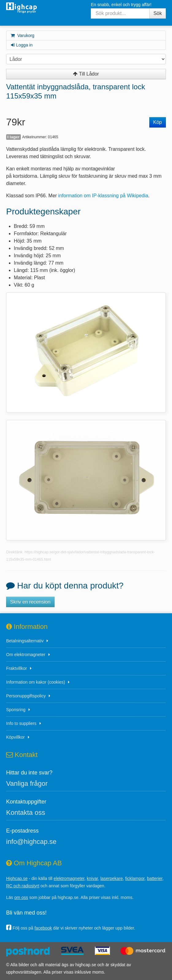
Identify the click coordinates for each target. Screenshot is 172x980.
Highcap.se (17, 878)
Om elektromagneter (26, 655)
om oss (21, 897)
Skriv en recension (30, 602)
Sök (158, 13)
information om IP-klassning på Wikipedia (103, 196)
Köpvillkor (15, 737)
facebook (43, 928)
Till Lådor (86, 74)
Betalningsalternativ (25, 641)
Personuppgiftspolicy (26, 696)
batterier (155, 878)
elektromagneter (69, 878)
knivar (92, 878)
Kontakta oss (26, 813)
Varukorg (22, 35)
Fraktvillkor (17, 668)
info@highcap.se (31, 842)
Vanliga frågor (27, 783)
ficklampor (135, 878)
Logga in (21, 45)
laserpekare (111, 878)
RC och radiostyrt (23, 886)
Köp (158, 122)
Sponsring (16, 710)
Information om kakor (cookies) (36, 682)
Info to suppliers (21, 723)
